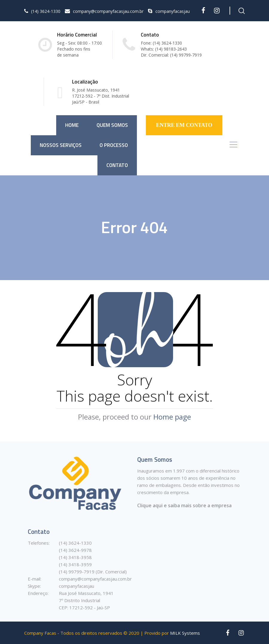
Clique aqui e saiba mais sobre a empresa (184, 505)
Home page (172, 417)
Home (72, 125)
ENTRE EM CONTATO (184, 125)
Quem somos (112, 125)
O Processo (114, 145)
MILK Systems (185, 633)
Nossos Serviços (61, 145)
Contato (117, 165)
